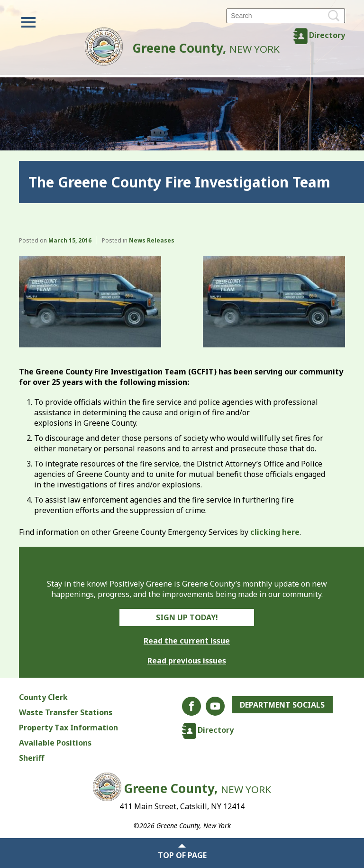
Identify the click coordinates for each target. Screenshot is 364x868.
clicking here (275, 532)
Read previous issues (187, 661)
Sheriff (32, 758)
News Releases (152, 240)
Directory (327, 35)
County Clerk (43, 697)
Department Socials (282, 705)
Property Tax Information (68, 728)
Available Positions (55, 743)
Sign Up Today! (187, 617)
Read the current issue (187, 641)
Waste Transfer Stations (66, 712)
